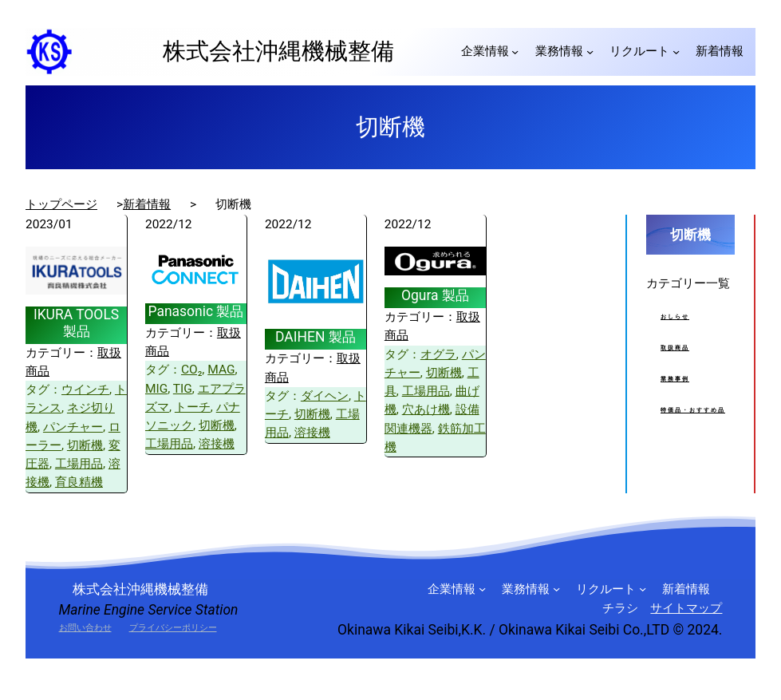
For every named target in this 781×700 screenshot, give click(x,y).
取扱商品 (675, 348)
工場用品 (79, 464)
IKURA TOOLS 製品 (76, 323)
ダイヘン (325, 396)
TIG (183, 389)
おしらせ (675, 317)
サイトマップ (686, 608)
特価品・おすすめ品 (693, 410)
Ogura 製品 (435, 295)
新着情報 (147, 204)
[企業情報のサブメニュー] (515, 51)
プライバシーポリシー (173, 628)
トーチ (193, 407)
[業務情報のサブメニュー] (590, 51)
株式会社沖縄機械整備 (267, 51)
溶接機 (217, 444)
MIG (156, 389)
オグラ (438, 354)
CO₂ (191, 370)
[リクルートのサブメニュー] (676, 51)
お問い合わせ (85, 628)
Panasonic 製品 (195, 311)
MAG (221, 370)
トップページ (61, 204)
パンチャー (73, 427)
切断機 (85, 445)
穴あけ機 (426, 409)
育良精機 (79, 482)
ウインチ (85, 390)
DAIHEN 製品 (316, 337)
